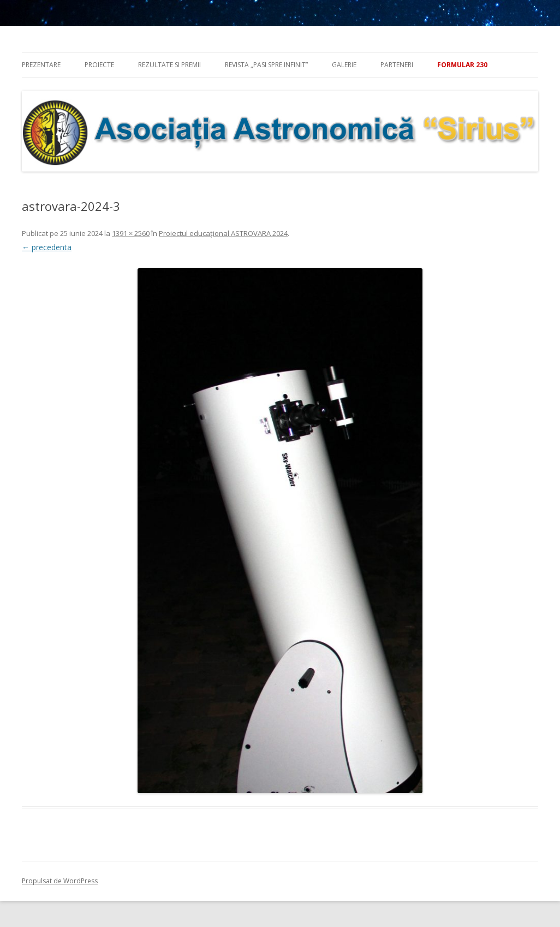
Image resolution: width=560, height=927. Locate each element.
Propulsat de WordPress (60, 881)
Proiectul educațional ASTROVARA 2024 (223, 233)
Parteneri (397, 65)
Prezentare (41, 65)
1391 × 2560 (131, 233)
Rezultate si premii (169, 65)
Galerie (344, 65)
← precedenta (47, 247)
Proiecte (99, 65)
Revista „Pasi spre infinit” (266, 65)
